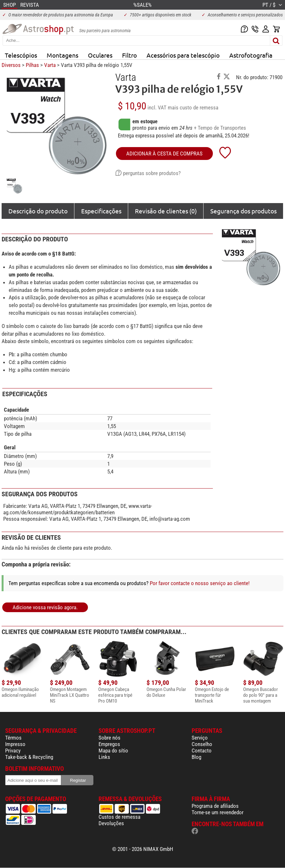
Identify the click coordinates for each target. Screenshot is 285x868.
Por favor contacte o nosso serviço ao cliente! (200, 583)
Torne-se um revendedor (218, 812)
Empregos (109, 744)
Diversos (11, 65)
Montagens (62, 55)
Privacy (13, 751)
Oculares (100, 55)
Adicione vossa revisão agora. (45, 607)
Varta (50, 65)
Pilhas (32, 65)
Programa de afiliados (215, 806)
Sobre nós (109, 738)
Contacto (202, 751)
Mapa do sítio (113, 751)
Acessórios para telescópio (183, 55)
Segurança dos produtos (243, 211)
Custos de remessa (119, 817)
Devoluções (111, 823)
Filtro (129, 55)
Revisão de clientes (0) (166, 211)
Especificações (101, 211)
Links (104, 757)
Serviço (200, 738)
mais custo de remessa (193, 107)
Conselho (202, 744)
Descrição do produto (38, 211)
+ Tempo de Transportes (220, 128)
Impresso (15, 744)
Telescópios (21, 55)
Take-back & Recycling (29, 757)
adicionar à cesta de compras (164, 154)
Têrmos (13, 738)
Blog (196, 757)
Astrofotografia (251, 55)
